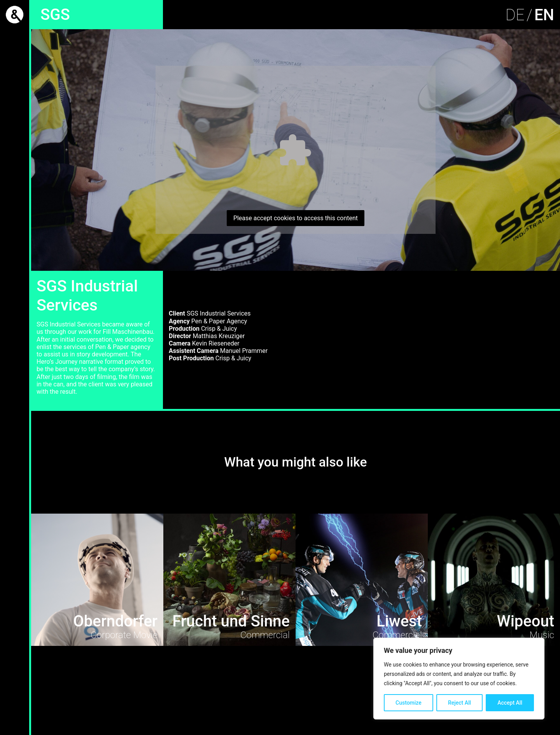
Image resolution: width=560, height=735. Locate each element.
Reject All (459, 703)
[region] (459, 679)
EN (544, 15)
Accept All (510, 703)
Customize (409, 703)
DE (515, 15)
